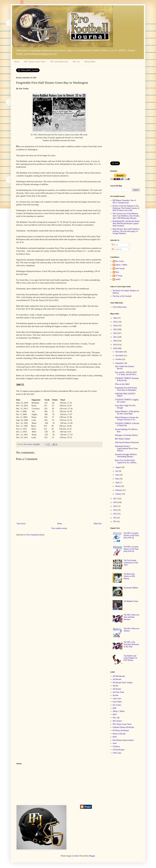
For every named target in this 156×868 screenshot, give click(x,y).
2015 (115, 506)
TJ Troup (119, 276)
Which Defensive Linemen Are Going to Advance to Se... (127, 419)
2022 (115, 333)
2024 (115, 326)
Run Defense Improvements (123, 740)
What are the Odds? (122, 384)
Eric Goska (120, 261)
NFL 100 (116, 718)
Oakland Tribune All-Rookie (123, 727)
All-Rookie (117, 689)
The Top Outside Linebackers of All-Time (131, 563)
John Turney (120, 268)
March (118, 486)
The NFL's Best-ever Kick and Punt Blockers (132, 617)
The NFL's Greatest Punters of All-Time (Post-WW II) (131, 549)
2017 (115, 499)
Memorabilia (90, 62)
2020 (115, 341)
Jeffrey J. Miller (121, 265)
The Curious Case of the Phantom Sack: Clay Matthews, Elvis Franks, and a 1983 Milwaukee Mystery (126, 216)
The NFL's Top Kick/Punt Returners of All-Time (131, 644)
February (119, 490)
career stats (117, 699)
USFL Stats (117, 753)
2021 (115, 337)
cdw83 (118, 279)
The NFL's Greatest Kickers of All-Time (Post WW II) (131, 535)
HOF (115, 708)
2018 (115, 348)
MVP (115, 715)
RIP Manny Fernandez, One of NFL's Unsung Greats (124, 202)
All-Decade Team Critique (123, 683)
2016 (115, 502)
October (119, 359)
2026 (115, 318)
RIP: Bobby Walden (122, 439)
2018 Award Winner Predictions (127, 442)
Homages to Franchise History (126, 435)
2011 (115, 521)
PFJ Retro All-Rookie (121, 730)
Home (17, 62)
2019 (115, 345)
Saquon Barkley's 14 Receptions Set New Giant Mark (127, 413)
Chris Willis (117, 702)
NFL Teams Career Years (35, 62)
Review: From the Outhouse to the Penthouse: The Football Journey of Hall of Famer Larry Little (126, 208)
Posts (115, 245)
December (119, 352)
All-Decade (117, 679)
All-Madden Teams (131, 601)
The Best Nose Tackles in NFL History (129, 576)
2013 (115, 514)
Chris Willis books (120, 307)
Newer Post (21, 524)
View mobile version (59, 528)
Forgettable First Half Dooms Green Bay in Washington (126, 389)
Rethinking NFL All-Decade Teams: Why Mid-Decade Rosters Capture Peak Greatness (126, 223)
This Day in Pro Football (122, 296)
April (118, 482)
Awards (115, 695)
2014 (115, 510)
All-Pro (115, 686)
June (117, 475)
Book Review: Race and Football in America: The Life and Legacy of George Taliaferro (126, 231)
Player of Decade (119, 734)
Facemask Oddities (131, 588)
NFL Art (76, 62)
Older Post (98, 524)
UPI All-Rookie (119, 750)
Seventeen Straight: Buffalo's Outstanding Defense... (126, 456)
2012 (115, 518)
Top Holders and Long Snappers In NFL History (130, 658)
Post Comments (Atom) (35, 535)
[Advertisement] (125, 117)
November (120, 356)
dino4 (77, 856)
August (118, 467)
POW (115, 737)
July (117, 471)
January (119, 494)
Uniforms (116, 746)
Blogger (92, 856)
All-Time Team (118, 692)
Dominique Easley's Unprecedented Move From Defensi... (126, 449)
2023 (115, 329)
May (117, 479)
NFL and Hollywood (59, 62)
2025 (115, 322)
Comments (117, 249)
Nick (117, 272)
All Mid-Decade (119, 676)
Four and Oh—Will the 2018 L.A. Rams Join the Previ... (126, 373)
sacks (115, 743)
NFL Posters (117, 721)
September (120, 363)
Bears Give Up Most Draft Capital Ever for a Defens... (126, 461)
